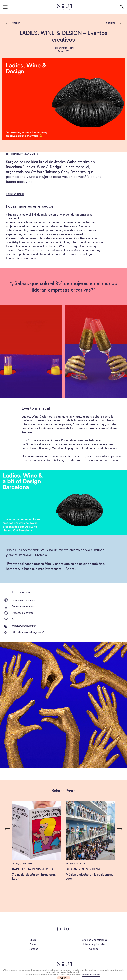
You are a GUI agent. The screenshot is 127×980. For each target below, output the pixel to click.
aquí (116, 460)
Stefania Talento (28, 238)
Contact (33, 949)
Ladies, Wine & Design (64, 246)
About (33, 944)
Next (120, 827)
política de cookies (91, 974)
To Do (30, 863)
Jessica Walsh (73, 250)
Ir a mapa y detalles (15, 194)
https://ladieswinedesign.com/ (28, 632)
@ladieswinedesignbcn (24, 626)
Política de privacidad (94, 944)
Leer (15, 878)
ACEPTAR (63, 978)
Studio (33, 940)
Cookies (94, 949)
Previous (7, 827)
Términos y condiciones (94, 940)
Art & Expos (32, 154)
